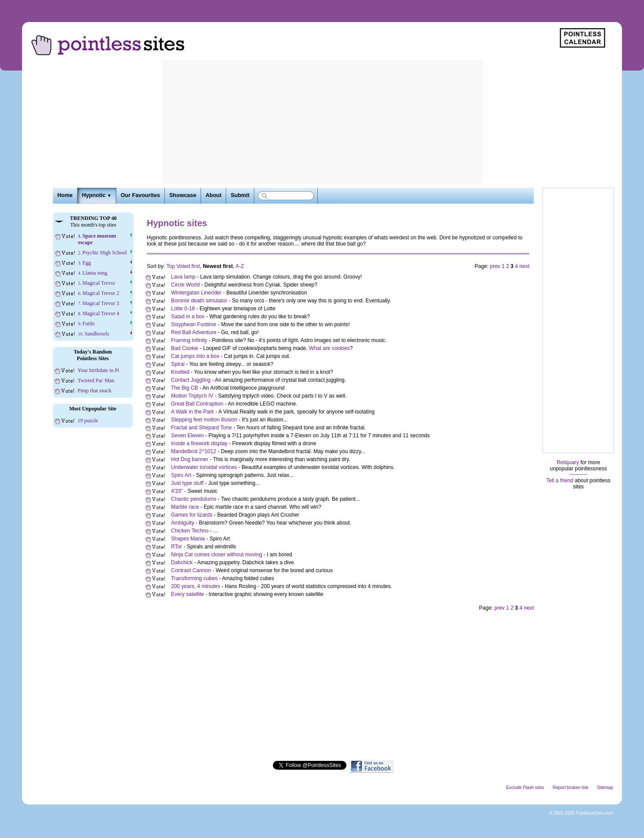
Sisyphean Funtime (194, 324)
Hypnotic (97, 195)
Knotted (180, 372)
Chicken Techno (190, 531)
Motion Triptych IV (192, 396)
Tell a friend (560, 480)
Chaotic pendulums (194, 499)
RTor (177, 547)
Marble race (185, 507)
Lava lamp (183, 277)
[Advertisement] (322, 122)
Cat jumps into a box (195, 356)
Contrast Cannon (191, 570)
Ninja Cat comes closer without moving (217, 555)
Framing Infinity (189, 340)
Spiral (178, 364)
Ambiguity (183, 523)
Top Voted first (183, 266)
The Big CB (184, 388)
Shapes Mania (188, 539)
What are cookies (329, 348)
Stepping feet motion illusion (204, 420)
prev (495, 266)
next (524, 266)
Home (65, 195)
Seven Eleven (187, 436)
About (213, 195)
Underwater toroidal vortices (204, 467)
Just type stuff (187, 483)
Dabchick (182, 562)
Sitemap (605, 788)
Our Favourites (140, 195)
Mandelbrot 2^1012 (194, 451)
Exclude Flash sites (525, 788)
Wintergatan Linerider (196, 293)
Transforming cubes (194, 578)
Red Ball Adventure (194, 332)
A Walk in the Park (193, 412)
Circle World (185, 285)
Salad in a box (188, 317)
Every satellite (188, 594)
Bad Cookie (185, 348)
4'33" (177, 491)
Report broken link (571, 788)
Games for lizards (192, 515)
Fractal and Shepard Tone (201, 428)
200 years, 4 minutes (195, 586)
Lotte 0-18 (183, 309)
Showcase (183, 195)
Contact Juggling (191, 380)
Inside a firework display (199, 443)
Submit (240, 195)
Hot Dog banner (190, 459)
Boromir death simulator (199, 301)
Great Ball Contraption (197, 404)
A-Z (240, 266)
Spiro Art (181, 475)
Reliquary (568, 462)
